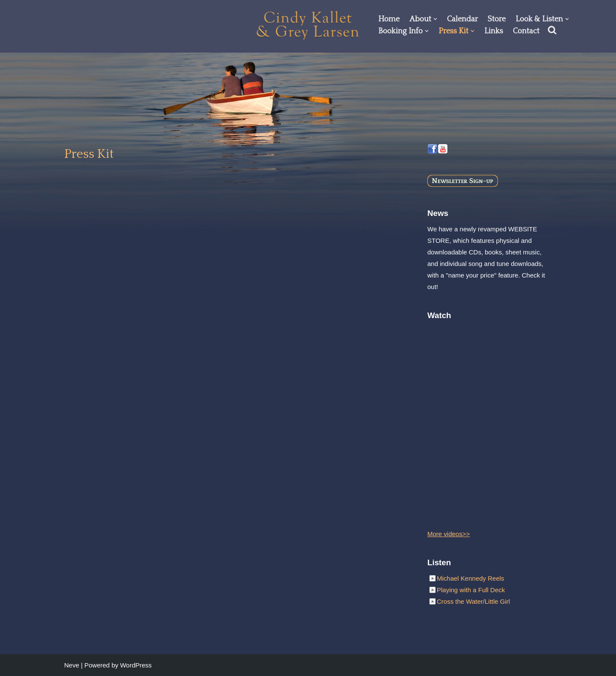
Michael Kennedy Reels (471, 578)
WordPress (136, 665)
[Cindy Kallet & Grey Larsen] (308, 25)
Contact (526, 31)
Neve (72, 665)
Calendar (462, 19)
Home (389, 19)
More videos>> (449, 534)
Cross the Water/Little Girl (473, 601)
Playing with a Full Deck (471, 590)
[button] (435, 19)
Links (494, 31)
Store (497, 19)
